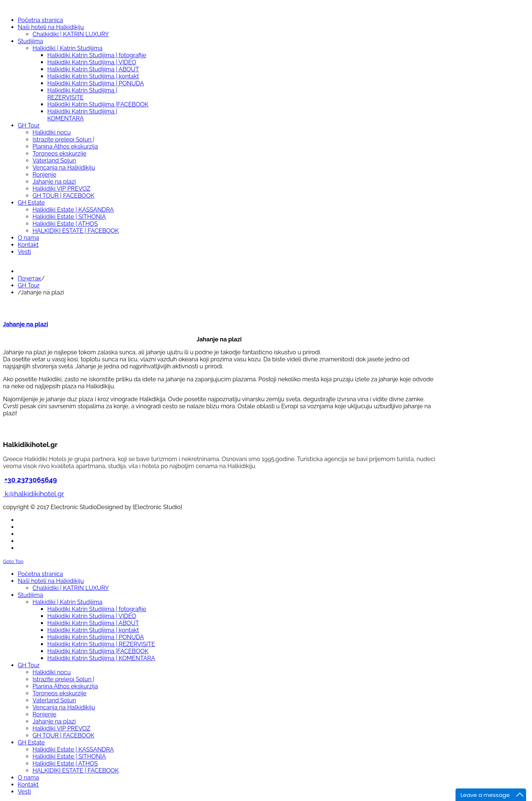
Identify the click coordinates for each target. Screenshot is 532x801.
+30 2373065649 (31, 480)
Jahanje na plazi (25, 324)
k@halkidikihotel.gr (35, 494)
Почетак (29, 278)
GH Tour (29, 285)
